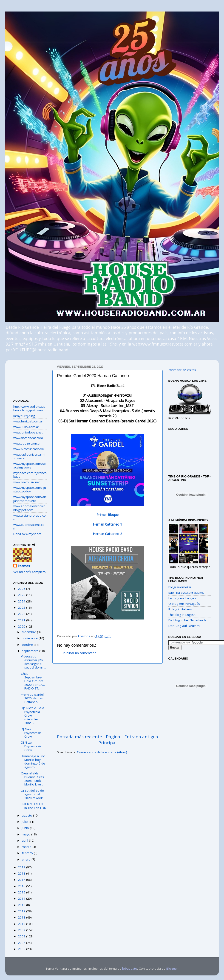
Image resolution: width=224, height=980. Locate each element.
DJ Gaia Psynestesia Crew (31, 733)
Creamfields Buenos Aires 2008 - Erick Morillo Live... (32, 779)
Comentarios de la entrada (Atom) (102, 752)
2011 (22, 917)
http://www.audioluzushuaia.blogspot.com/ (29, 408)
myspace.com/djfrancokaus (30, 475)
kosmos (24, 566)
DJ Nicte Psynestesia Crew (31, 746)
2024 (22, 601)
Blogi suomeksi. (180, 587)
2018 (22, 873)
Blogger (172, 968)
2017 (22, 880)
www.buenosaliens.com (29, 526)
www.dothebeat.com (28, 438)
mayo (27, 834)
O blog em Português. (184, 604)
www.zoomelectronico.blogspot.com (30, 508)
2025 (22, 595)
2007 (22, 943)
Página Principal (109, 740)
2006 (22, 949)
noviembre (30, 638)
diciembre (29, 632)
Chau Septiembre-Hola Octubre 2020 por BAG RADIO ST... (33, 681)
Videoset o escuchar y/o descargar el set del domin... (34, 662)
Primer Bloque (108, 515)
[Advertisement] (30, 378)
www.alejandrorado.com (30, 517)
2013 (22, 905)
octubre (28, 645)
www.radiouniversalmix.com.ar (29, 456)
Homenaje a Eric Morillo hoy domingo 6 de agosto (33, 762)
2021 (22, 620)
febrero (28, 853)
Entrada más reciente (79, 737)
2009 (22, 930)
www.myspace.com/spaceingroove (30, 465)
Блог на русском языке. (186, 593)
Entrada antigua (141, 737)
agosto (27, 815)
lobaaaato (130, 968)
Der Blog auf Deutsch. (184, 626)
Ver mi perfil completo (30, 572)
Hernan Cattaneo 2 (107, 534)
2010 (22, 924)
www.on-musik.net (27, 482)
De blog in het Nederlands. (188, 620)
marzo (27, 847)
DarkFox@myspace (27, 534)
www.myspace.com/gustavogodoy (30, 489)
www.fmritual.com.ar (28, 421)
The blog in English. (182, 615)
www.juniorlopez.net (28, 432)
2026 (22, 589)
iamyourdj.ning (24, 416)
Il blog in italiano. (181, 609)
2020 (22, 626)
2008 (22, 936)
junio (26, 828)
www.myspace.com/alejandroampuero (30, 499)
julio (25, 822)
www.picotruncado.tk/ (29, 449)
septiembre (31, 651)
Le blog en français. (183, 598)
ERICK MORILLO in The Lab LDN (34, 806)
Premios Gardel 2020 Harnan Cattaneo (32, 698)
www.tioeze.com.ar (27, 443)
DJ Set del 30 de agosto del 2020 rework (32, 794)
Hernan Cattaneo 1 (107, 524)
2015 (22, 892)
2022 (22, 614)
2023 (22, 608)
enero (27, 859)
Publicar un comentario (80, 653)
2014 (22, 899)
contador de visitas (182, 370)
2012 (22, 911)
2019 (22, 867)
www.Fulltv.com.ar (26, 427)
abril (25, 840)
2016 (22, 886)
